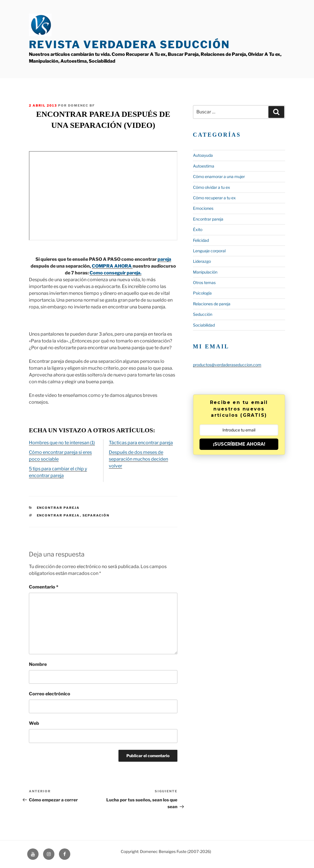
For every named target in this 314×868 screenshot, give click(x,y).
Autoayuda (203, 155)
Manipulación (205, 272)
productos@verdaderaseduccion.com (227, 365)
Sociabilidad (204, 325)
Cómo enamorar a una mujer (219, 176)
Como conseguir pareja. (115, 273)
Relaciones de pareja (212, 304)
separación (96, 515)
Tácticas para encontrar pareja (141, 443)
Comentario (44, 587)
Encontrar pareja (58, 508)
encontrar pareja (58, 515)
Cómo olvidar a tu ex (212, 187)
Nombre (38, 664)
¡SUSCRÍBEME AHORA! (239, 444)
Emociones (203, 208)
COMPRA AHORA (112, 266)
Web (34, 723)
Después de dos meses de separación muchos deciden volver (138, 459)
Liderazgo (202, 261)
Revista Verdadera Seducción (129, 45)
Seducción (203, 314)
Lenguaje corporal (209, 251)
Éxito (198, 229)
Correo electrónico (50, 694)
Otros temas (204, 282)
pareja (164, 259)
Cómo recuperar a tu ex (214, 198)
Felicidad (201, 240)
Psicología (202, 293)
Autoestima (204, 166)
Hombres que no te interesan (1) (62, 443)
